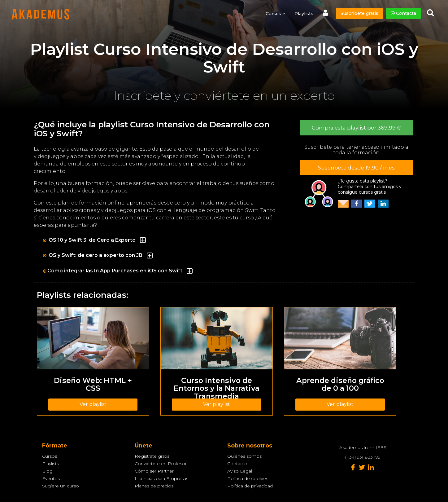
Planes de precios (154, 486)
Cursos (50, 456)
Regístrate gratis (152, 456)
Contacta (403, 13)
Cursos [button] (275, 14)
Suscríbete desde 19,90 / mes (356, 168)
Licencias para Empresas (161, 478)
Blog (47, 471)
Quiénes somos (244, 456)
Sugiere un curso (61, 486)
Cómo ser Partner (154, 471)
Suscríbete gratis (359, 13)
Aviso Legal (240, 471)
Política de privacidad (250, 486)
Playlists (304, 14)
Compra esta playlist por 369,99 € (356, 128)
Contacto (237, 464)
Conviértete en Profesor (161, 464)
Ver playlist (93, 404)
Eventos (51, 478)
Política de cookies (248, 478)
